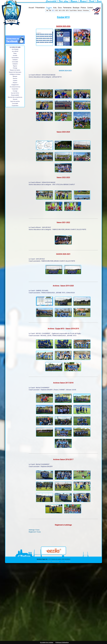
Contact (90, 8)
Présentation (40, 8)
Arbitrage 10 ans (34, 530)
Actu (55, 8)
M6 (47, 10)
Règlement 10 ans (35, 532)
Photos (83, 8)
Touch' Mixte (73, 10)
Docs (60, 8)
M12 (57, 10)
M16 (64, 10)
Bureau (53, 566)
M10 (53, 10)
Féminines (86, 10)
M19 (67, 10)
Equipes (49, 8)
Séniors (80, 10)
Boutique (76, 8)
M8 (50, 10)
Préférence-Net (55, 561)
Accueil (31, 8)
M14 (60, 10)
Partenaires (67, 8)
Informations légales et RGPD (44, 561)
